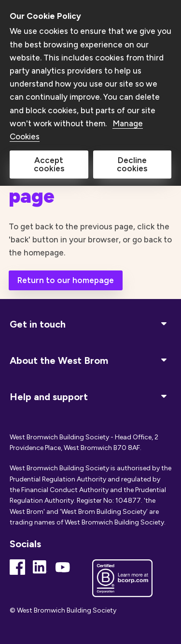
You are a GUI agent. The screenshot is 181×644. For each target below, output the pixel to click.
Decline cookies (132, 164)
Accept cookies (49, 164)
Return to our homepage (66, 280)
